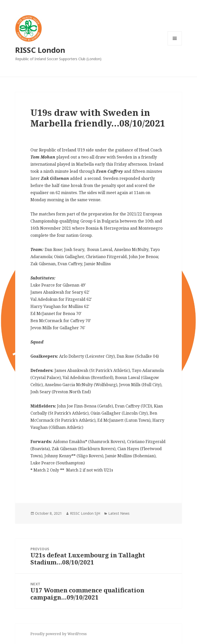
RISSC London (40, 50)
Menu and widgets (175, 45)
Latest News (119, 513)
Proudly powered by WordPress (59, 634)
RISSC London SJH (85, 513)
